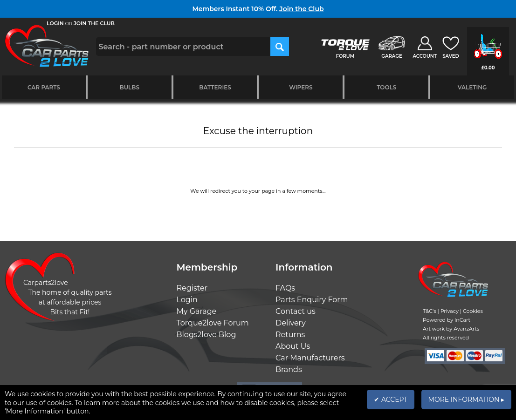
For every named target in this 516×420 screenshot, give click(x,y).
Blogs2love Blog (206, 335)
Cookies (473, 311)
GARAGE (392, 56)
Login (187, 300)
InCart (462, 320)
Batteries (215, 87)
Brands (289, 369)
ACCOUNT (425, 56)
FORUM (345, 56)
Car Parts (44, 87)
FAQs (285, 288)
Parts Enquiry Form (312, 300)
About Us (293, 346)
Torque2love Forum (213, 323)
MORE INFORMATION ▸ (466, 400)
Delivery (291, 323)
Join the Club (301, 9)
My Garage (197, 311)
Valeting (472, 87)
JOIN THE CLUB (94, 23)
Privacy (450, 311)
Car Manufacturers (310, 358)
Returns (290, 335)
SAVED (451, 56)
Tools (386, 87)
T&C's (430, 311)
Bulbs (130, 87)
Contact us (296, 311)
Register (192, 288)
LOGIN (55, 23)
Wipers (301, 87)
